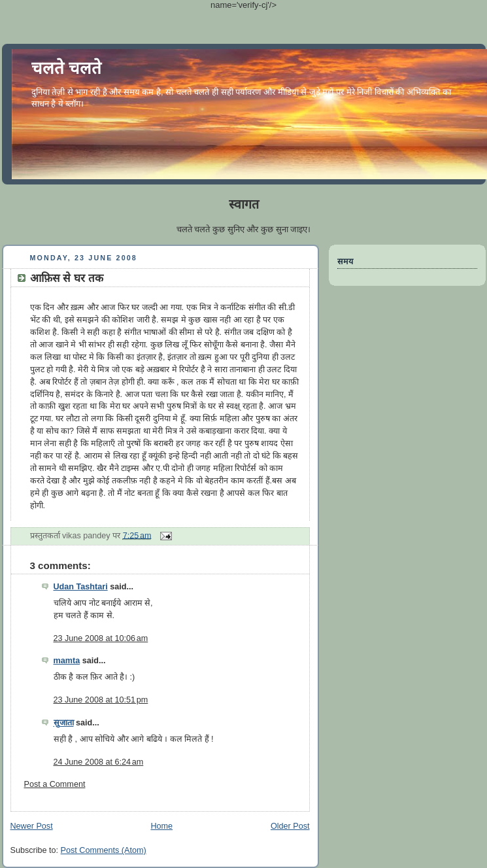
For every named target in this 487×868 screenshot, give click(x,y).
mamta (67, 661)
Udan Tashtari (81, 587)
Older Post (290, 826)
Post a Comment (55, 784)
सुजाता (64, 723)
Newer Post (32, 826)
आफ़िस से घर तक (67, 278)
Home (161, 826)
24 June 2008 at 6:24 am (99, 762)
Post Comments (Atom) (104, 850)
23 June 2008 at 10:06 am (101, 638)
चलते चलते (66, 68)
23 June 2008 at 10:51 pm (101, 700)
